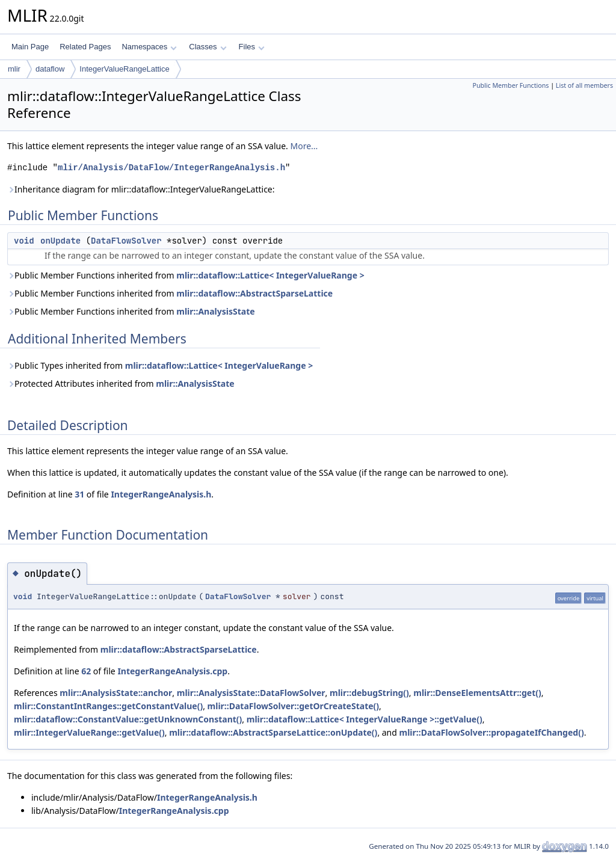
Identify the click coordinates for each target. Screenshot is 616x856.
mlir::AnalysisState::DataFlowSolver (251, 693)
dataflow (50, 69)
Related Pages (85, 47)
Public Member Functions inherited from (186, 275)
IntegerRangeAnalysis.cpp (172, 671)
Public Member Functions (510, 85)
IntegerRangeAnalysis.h (161, 494)
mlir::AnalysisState (215, 311)
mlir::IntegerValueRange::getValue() (89, 732)
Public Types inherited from (160, 365)
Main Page (30, 47)
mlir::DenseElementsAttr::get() (477, 693)
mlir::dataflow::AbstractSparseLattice (254, 293)
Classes (208, 47)
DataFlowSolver (126, 241)
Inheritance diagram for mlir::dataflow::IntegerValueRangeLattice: (141, 189)
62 (86, 671)
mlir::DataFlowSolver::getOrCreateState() (294, 706)
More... (304, 146)
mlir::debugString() (369, 693)
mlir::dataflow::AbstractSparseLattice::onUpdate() (273, 732)
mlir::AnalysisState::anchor (116, 693)
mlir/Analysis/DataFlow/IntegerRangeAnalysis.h (171, 168)
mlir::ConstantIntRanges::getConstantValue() (108, 706)
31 (79, 494)
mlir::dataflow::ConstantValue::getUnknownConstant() (128, 719)
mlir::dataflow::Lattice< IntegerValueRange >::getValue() (365, 719)
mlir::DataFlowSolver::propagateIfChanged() (492, 732)
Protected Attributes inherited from (121, 383)
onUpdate (60, 241)
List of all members (584, 85)
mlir (14, 69)
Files (252, 47)
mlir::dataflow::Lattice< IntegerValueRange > (270, 275)
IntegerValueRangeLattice (124, 69)
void (24, 241)
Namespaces (149, 47)
